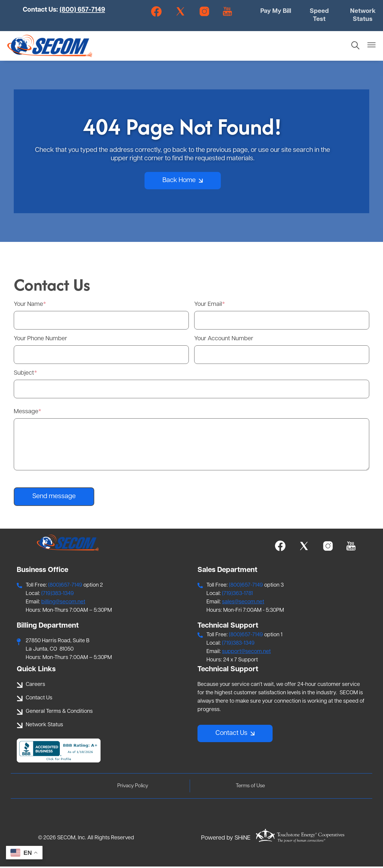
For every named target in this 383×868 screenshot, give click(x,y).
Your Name (28, 306)
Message (26, 413)
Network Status (362, 16)
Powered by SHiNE (226, 840)
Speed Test (319, 16)
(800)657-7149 (65, 586)
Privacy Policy (136, 787)
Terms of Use (247, 787)
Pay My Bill (276, 16)
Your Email (208, 306)
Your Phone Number (40, 340)
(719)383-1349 (58, 595)
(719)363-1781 (237, 595)
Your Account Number (224, 340)
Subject (24, 374)
